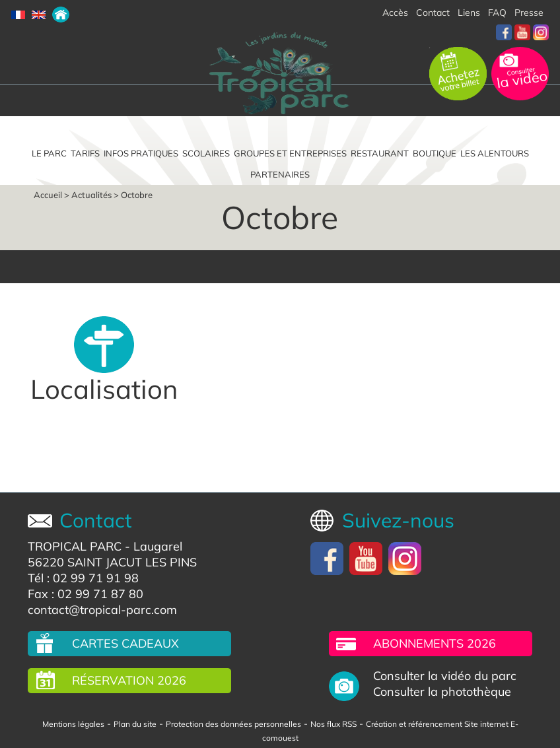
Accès (395, 13)
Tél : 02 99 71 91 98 (83, 578)
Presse (529, 13)
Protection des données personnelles (233, 724)
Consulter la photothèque (442, 692)
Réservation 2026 (129, 680)
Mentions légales (73, 724)
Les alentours (495, 153)
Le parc (49, 153)
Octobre (137, 195)
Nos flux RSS (333, 724)
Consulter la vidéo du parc (445, 676)
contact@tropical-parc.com (102, 610)
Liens (469, 13)
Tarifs (85, 153)
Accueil (48, 195)
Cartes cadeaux (125, 643)
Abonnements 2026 (435, 643)
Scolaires (206, 153)
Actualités (91, 195)
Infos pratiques (141, 153)
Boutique (435, 153)
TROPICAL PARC (75, 546)
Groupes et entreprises (290, 153)
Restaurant (380, 153)
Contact (433, 13)
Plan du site (135, 724)
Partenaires (280, 174)
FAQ (497, 13)
